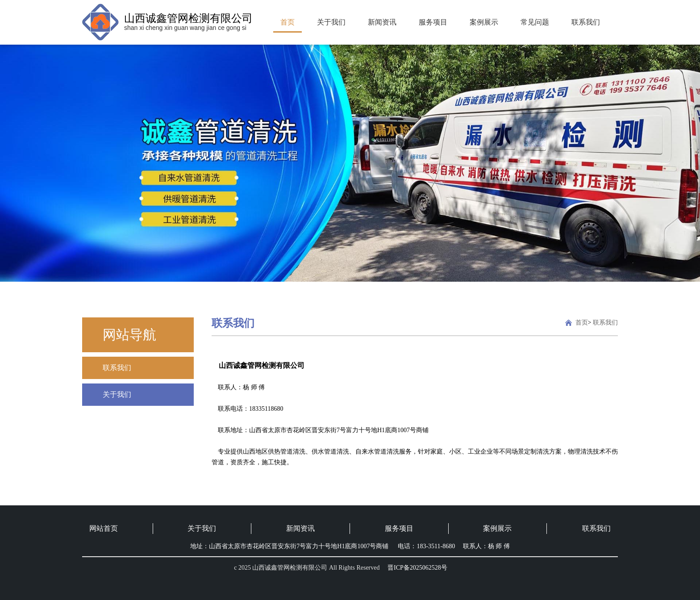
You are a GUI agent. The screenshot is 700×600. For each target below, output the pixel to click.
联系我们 (586, 22)
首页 (287, 22)
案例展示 (484, 22)
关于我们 (331, 22)
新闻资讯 (382, 22)
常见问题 (535, 22)
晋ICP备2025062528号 (417, 568)
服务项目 (433, 22)
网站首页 (104, 528)
